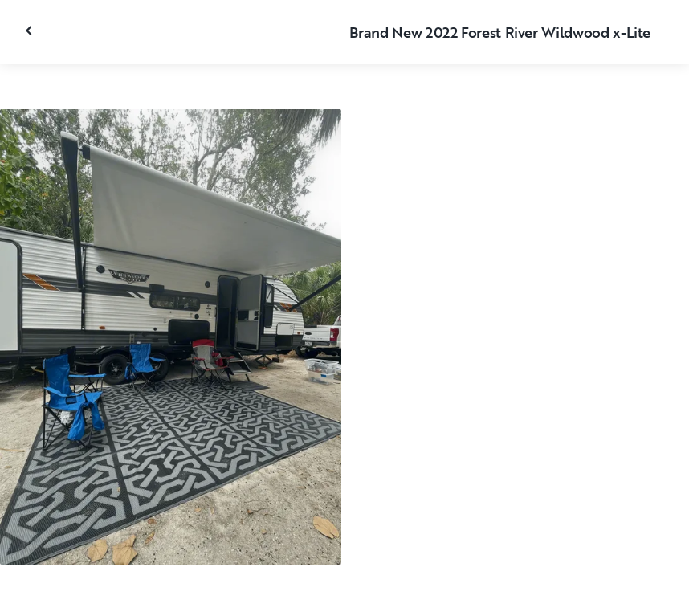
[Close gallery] (31, 31)
